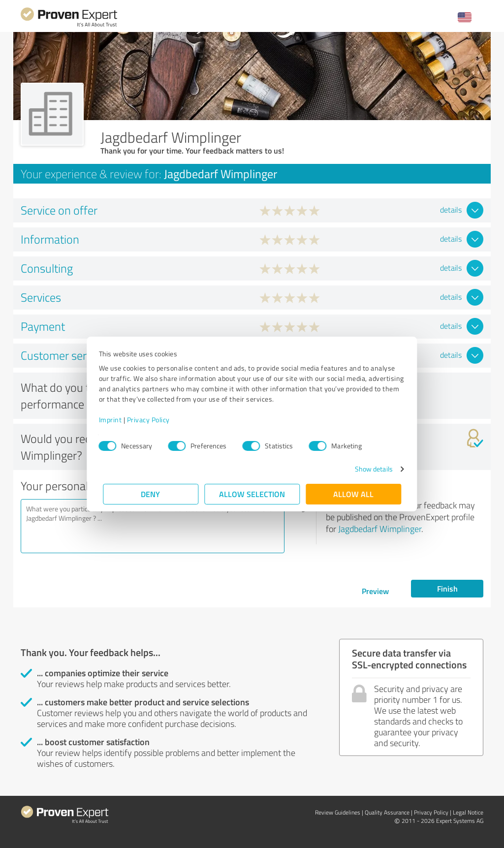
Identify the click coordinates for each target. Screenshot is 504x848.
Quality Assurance (387, 812)
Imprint (114, 420)
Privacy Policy (152, 420)
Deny (151, 494)
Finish (447, 588)
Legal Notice (468, 812)
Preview (375, 591)
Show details (369, 469)
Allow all (353, 494)
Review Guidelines (338, 812)
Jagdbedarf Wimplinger (380, 529)
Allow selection (252, 494)
